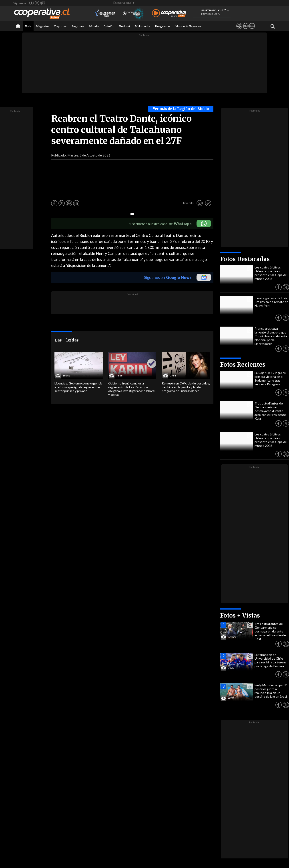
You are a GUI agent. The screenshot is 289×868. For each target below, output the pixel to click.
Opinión (109, 26)
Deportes (60, 26)
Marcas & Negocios (189, 26)
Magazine (43, 26)
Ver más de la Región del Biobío (181, 109)
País (28, 26)
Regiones (78, 26)
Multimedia (142, 26)
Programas (163, 26)
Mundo (94, 26)
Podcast (125, 26)
